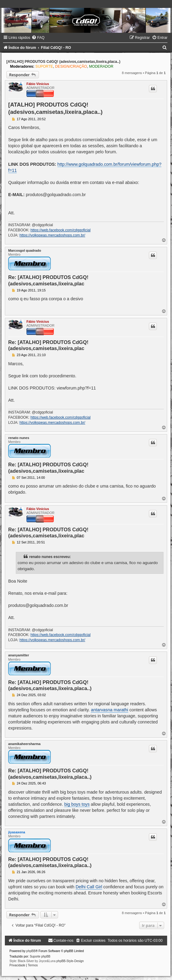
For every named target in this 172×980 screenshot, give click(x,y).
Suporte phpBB (40, 956)
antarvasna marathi (109, 710)
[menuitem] (38, 38)
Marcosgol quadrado (25, 250)
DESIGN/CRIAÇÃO (71, 66)
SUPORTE (44, 66)
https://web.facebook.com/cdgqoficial (60, 230)
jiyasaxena (17, 832)
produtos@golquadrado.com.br (56, 195)
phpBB (31, 951)
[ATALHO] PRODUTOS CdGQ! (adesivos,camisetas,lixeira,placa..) (63, 62)
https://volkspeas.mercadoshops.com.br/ (52, 235)
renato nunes (19, 438)
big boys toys (77, 804)
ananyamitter (19, 655)
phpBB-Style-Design (70, 961)
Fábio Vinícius (38, 84)
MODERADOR (101, 66)
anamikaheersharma (24, 744)
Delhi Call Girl (89, 887)
